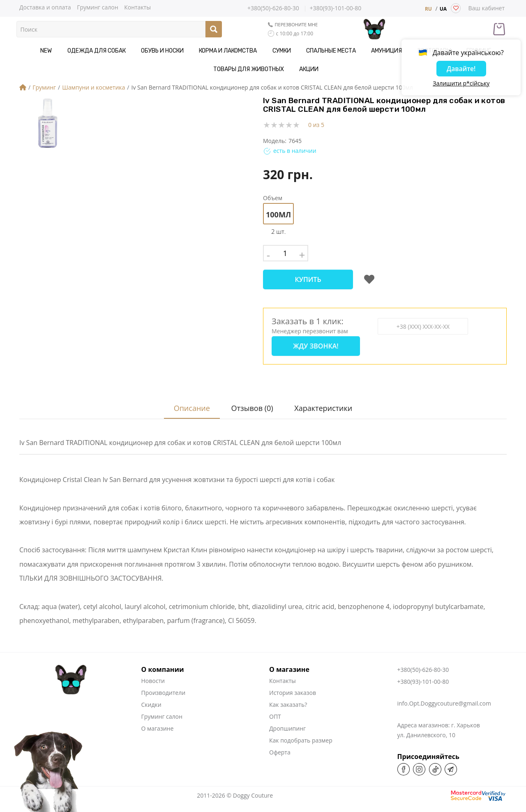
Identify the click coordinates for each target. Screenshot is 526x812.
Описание (188, 400)
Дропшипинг (287, 720)
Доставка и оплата (45, 7)
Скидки (151, 696)
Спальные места (283, 51)
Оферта (280, 744)
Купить (308, 279)
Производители (164, 684)
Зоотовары (375, 51)
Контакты (137, 7)
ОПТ (275, 708)
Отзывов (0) (251, 400)
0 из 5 (316, 125)
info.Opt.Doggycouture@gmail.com (444, 695)
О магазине (158, 720)
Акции (263, 69)
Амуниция (333, 51)
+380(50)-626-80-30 (273, 8)
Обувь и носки (130, 51)
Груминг (44, 87)
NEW (25, 51)
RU (428, 9)
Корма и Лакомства (190, 51)
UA (443, 9)
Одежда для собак (70, 51)
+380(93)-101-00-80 (335, 8)
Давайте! (461, 69)
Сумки (239, 51)
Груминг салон (97, 7)
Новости (153, 672)
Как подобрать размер (301, 732)
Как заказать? (288, 696)
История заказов (293, 684)
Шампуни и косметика (93, 87)
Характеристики (324, 400)
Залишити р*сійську (461, 84)
